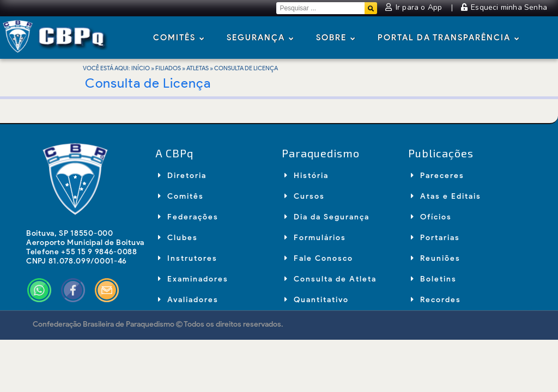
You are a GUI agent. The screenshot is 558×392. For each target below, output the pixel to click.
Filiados (168, 68)
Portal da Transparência (449, 38)
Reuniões (436, 258)
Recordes (436, 300)
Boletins (434, 279)
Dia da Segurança (327, 217)
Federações (188, 217)
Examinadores (193, 279)
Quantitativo (317, 300)
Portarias (435, 238)
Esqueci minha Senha (504, 7)
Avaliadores (188, 300)
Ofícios (431, 217)
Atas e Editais (446, 196)
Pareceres (438, 176)
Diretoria (182, 176)
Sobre (336, 38)
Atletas (198, 68)
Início (141, 68)
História (307, 176)
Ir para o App (415, 7)
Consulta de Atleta (330, 279)
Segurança (260, 38)
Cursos (305, 196)
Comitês (179, 38)
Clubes (178, 238)
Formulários (315, 238)
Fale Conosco (319, 258)
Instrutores (188, 258)
